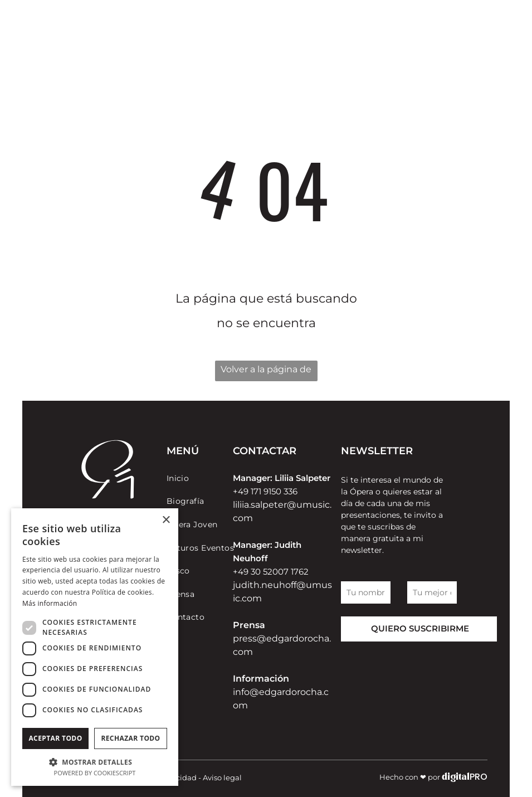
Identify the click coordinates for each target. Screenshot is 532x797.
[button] (95, 762)
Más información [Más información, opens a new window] (50, 603)
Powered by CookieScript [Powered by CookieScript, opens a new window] (95, 773)
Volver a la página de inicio (266, 373)
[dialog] (95, 647)
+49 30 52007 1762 (271, 572)
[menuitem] (207, 478)
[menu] (484, 36)
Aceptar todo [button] (55, 738)
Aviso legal (222, 777)
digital (456, 777)
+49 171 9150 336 (265, 491)
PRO (479, 777)
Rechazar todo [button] (130, 738)
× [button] (166, 520)
